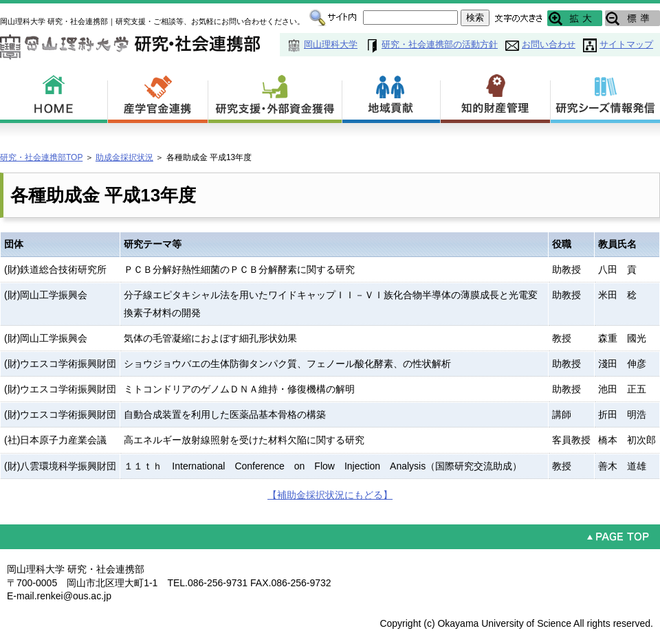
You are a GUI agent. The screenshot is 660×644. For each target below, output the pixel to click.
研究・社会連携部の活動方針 (440, 44)
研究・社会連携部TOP (41, 157)
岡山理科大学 (331, 44)
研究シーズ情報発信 (605, 96)
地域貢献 (392, 96)
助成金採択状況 (124, 157)
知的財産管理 (496, 96)
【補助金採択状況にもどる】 (330, 495)
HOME (54, 96)
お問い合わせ (549, 44)
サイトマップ (626, 44)
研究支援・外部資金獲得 (275, 96)
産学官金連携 (158, 96)
